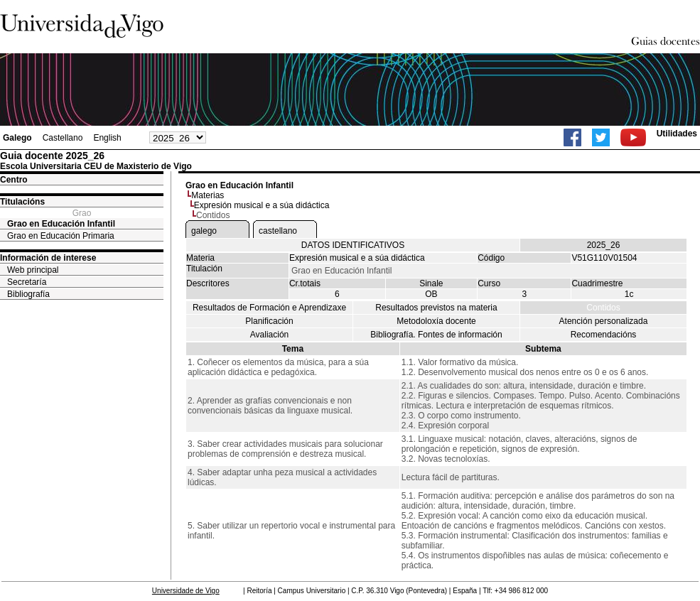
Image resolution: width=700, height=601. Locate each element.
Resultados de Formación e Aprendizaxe (269, 308)
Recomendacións (604, 335)
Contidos (603, 308)
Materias (208, 195)
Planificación (269, 321)
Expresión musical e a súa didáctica (262, 205)
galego (204, 231)
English (107, 138)
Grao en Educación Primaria (61, 236)
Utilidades (677, 134)
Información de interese (48, 258)
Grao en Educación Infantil (61, 224)
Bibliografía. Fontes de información (436, 335)
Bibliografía (28, 294)
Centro (14, 180)
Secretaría (27, 282)
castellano (278, 231)
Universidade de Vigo (186, 591)
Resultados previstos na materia (436, 308)
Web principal (33, 270)
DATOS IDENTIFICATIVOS (353, 245)
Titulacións (22, 202)
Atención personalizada (604, 321)
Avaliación (269, 335)
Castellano (63, 138)
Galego (17, 138)
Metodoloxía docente (436, 321)
